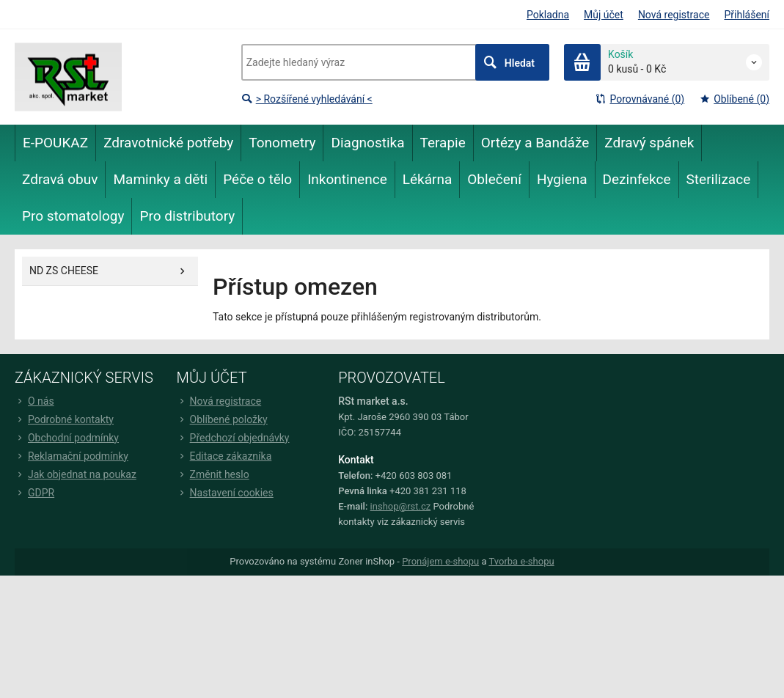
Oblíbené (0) (734, 99)
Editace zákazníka (224, 456)
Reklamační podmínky (72, 456)
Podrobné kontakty (64, 419)
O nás (34, 401)
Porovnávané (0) (640, 99)
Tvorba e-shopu (521, 561)
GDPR (34, 493)
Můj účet (604, 15)
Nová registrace (674, 15)
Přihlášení (747, 15)
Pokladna (548, 15)
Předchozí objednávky (233, 438)
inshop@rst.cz (401, 506)
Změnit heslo (213, 474)
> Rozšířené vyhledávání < (307, 99)
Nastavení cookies (225, 493)
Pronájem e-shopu (440, 561)
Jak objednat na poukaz (76, 474)
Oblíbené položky (222, 419)
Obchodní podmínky (67, 438)
